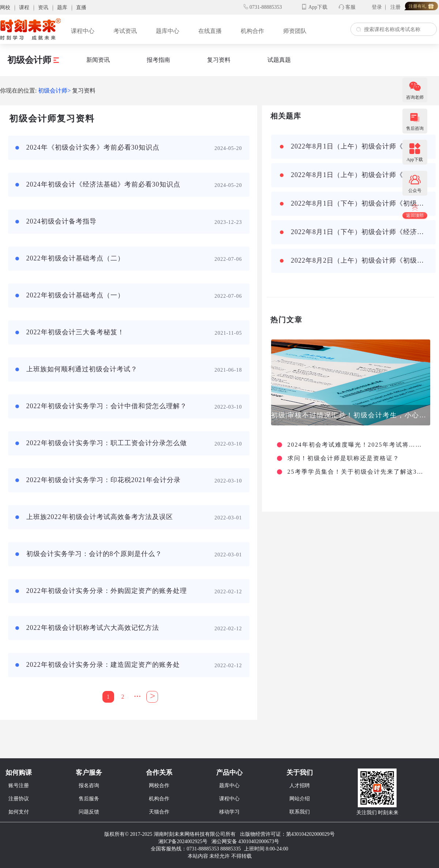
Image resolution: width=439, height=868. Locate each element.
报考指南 (158, 60)
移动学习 (229, 812)
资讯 (43, 7)
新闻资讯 (98, 60)
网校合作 (159, 786)
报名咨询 (89, 786)
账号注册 (19, 786)
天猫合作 (159, 812)
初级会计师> (54, 91)
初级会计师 (33, 60)
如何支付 (19, 812)
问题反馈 (89, 812)
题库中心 (168, 31)
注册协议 (19, 799)
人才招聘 (300, 786)
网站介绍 (300, 799)
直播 (81, 7)
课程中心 (83, 31)
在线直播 (210, 31)
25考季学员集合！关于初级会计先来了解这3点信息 (358, 472)
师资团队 (295, 31)
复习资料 (219, 60)
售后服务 (89, 799)
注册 (395, 7)
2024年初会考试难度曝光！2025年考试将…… (355, 445)
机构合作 (252, 31)
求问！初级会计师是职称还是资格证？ (344, 458)
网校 (5, 7)
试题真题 (279, 60)
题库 (62, 7)
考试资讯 (125, 31)
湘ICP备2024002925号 (183, 841)
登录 (377, 7)
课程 (24, 7)
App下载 (318, 7)
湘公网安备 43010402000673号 (246, 841)
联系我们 (300, 812)
